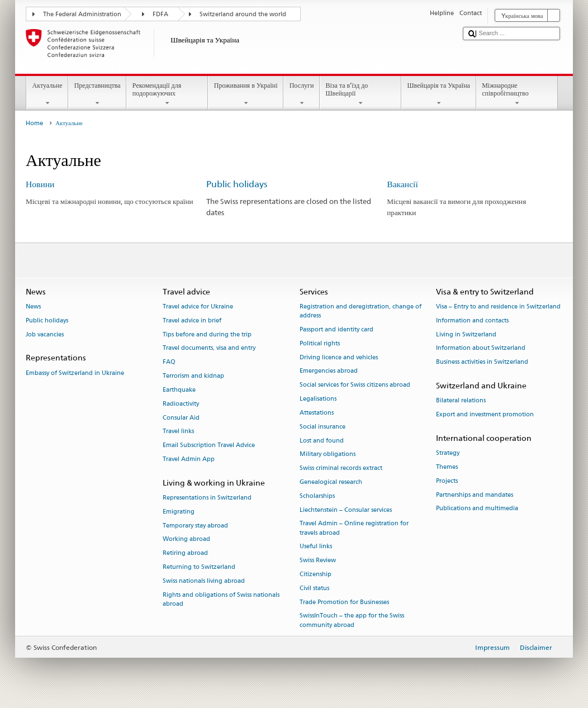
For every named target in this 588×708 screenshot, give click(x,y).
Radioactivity (181, 404)
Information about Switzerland (481, 348)
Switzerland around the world (243, 14)
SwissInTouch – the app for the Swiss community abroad (352, 621)
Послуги (302, 94)
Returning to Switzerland (199, 567)
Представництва (97, 94)
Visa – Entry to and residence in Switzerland (498, 307)
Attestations (317, 413)
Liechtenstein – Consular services (346, 510)
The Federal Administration (82, 14)
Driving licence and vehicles (339, 357)
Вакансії (402, 184)
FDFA (160, 14)
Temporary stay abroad (195, 526)
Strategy (448, 453)
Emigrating (179, 512)
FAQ (169, 362)
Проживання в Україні (246, 94)
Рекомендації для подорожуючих (167, 94)
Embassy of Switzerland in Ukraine (75, 373)
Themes (447, 467)
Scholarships (317, 496)
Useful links (316, 547)
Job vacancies (45, 334)
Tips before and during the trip (207, 334)
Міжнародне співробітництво (517, 94)
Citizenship (316, 574)
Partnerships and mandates (475, 495)
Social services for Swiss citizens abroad (355, 385)
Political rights (320, 343)
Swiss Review (318, 561)
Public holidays (237, 184)
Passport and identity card (336, 329)
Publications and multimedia (477, 509)
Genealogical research (331, 482)
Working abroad (186, 540)
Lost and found (322, 441)
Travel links (178, 432)
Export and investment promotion (485, 415)
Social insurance (323, 427)
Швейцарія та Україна (439, 94)
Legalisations (318, 399)
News (33, 307)
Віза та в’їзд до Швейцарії (361, 94)
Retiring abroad (185, 553)
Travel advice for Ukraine (198, 307)
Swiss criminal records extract (341, 469)
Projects (447, 481)
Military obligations (328, 455)
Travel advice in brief (192, 320)
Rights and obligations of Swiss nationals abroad (221, 599)
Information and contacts (472, 320)
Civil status (314, 588)
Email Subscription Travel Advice (209, 446)
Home (34, 123)
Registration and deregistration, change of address (361, 311)
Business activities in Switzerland (482, 362)
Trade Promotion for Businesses (344, 602)
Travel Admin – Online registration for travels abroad (354, 528)
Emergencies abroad (329, 371)
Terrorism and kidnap (193, 376)
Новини (40, 184)
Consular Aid (181, 418)
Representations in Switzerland (207, 498)
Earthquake (179, 390)
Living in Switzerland (466, 334)
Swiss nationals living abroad (204, 581)
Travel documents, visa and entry (209, 348)
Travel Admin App (189, 459)
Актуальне (47, 94)
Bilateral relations (461, 401)
